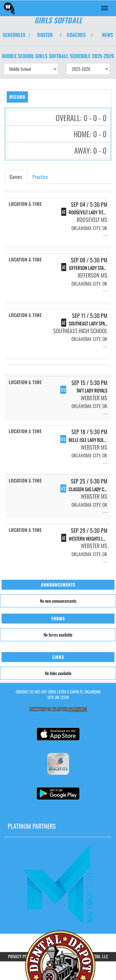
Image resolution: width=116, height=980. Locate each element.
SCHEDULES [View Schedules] (14, 35)
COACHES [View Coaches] (76, 35)
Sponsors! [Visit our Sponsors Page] (78, 709)
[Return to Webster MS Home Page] (9, 8)
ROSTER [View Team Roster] (45, 35)
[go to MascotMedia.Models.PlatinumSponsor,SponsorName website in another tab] (58, 884)
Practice (40, 177)
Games (16, 177)
